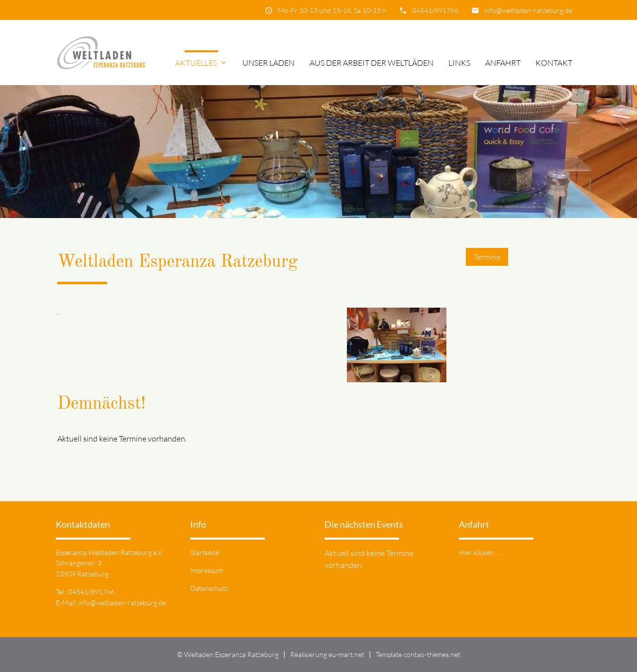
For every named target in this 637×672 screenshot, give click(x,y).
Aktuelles (201, 63)
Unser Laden (268, 63)
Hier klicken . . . (481, 552)
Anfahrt (503, 63)
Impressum (207, 570)
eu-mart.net (346, 654)
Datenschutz (209, 588)
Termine (487, 257)
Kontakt (554, 63)
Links (459, 63)
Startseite (205, 552)
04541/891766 (435, 10)
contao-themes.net (432, 654)
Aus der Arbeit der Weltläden (372, 63)
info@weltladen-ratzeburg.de (528, 10)
